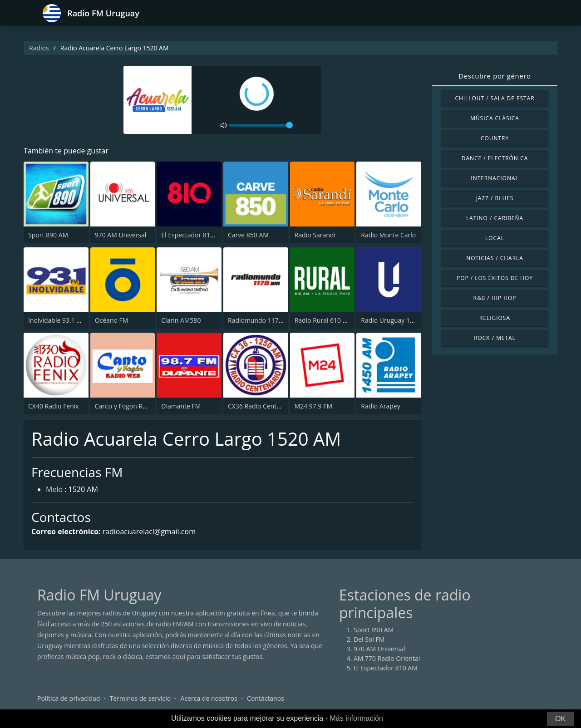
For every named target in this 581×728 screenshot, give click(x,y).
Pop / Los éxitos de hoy (495, 278)
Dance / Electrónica (495, 158)
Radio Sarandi (315, 235)
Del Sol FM (369, 639)
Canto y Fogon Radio (125, 406)
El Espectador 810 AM (193, 235)
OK (560, 719)
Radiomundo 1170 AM (261, 320)
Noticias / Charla (495, 258)
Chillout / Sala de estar (495, 98)
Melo (54, 489)
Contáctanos (266, 698)
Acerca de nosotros (209, 698)
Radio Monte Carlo (388, 235)
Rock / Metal (495, 338)
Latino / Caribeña (495, 218)
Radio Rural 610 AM (324, 320)
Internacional (495, 178)
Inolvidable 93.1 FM (57, 320)
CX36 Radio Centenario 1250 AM (276, 406)
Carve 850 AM (248, 235)
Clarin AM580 (181, 320)
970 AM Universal (121, 235)
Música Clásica (495, 118)
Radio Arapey (380, 406)
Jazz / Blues (495, 198)
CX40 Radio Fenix (54, 406)
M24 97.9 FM (313, 406)
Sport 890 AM (48, 235)
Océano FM (112, 320)
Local (495, 238)
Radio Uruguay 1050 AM (396, 320)
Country (495, 138)
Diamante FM (181, 406)
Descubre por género (495, 76)
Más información (356, 718)
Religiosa (495, 318)
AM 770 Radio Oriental (387, 658)
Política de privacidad (69, 698)
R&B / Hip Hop (495, 298)
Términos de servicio (140, 698)
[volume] (261, 125)
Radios (39, 48)
